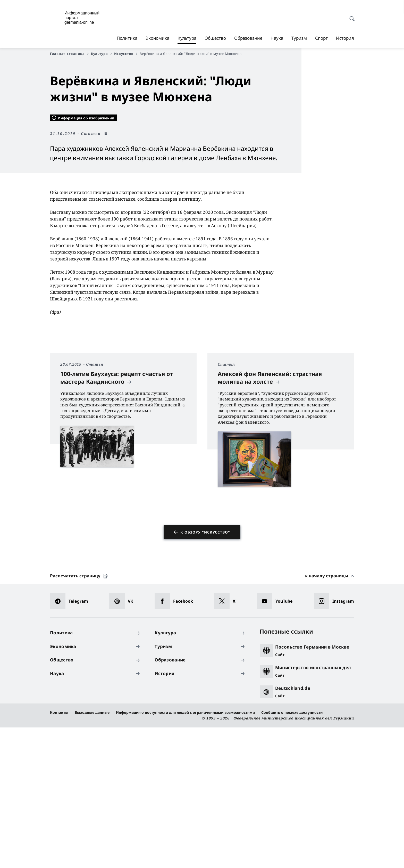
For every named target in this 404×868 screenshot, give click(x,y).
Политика (127, 38)
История (345, 38)
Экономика (157, 38)
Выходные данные (92, 853)
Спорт (321, 38)
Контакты (59, 853)
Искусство (126, 54)
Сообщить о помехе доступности (292, 853)
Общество (215, 38)
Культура (187, 38)
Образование (248, 38)
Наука (277, 38)
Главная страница (69, 54)
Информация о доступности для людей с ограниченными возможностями (185, 853)
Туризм (299, 38)
